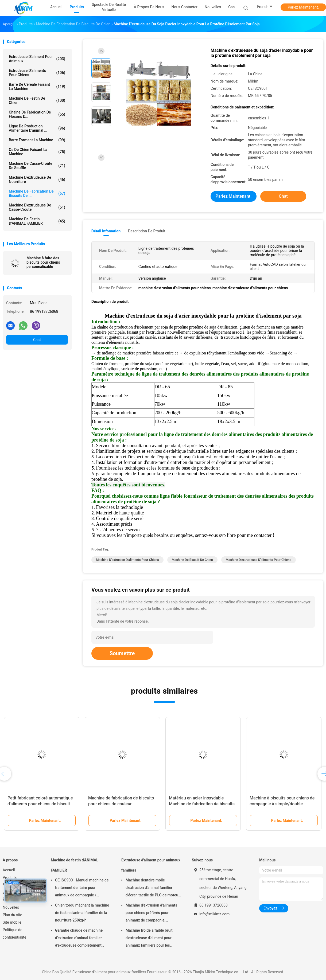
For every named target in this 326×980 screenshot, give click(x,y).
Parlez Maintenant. (303, 7)
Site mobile (12, 922)
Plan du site (12, 915)
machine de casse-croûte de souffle (37, 166)
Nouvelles (11, 907)
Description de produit (147, 231)
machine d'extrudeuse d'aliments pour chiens (259, 560)
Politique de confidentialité (14, 934)
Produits (10, 877)
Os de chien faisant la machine (37, 152)
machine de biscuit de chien (192, 560)
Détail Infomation (106, 231)
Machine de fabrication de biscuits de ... (37, 193)
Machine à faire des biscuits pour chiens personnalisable (43, 262)
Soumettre (122, 653)
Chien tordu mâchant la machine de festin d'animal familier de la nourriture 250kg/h (82, 913)
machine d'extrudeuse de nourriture (37, 179)
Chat (37, 340)
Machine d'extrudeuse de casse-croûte (37, 207)
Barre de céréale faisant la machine (37, 87)
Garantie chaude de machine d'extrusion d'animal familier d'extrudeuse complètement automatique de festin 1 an (79, 939)
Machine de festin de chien (37, 100)
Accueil (9, 870)
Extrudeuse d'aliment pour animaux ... (37, 59)
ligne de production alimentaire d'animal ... (37, 128)
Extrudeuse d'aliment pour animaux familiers (151, 865)
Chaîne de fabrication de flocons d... (37, 114)
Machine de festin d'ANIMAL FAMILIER (37, 221)
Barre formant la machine (37, 140)
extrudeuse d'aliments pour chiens (37, 73)
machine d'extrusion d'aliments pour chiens (127, 560)
